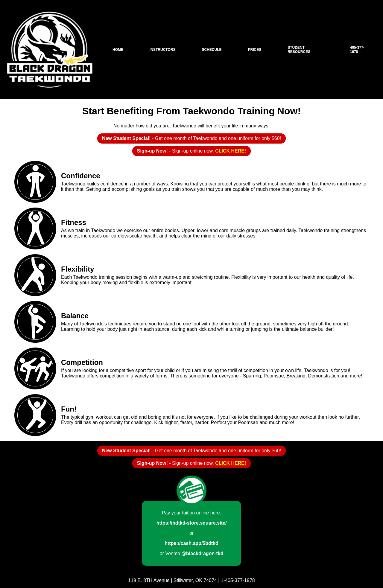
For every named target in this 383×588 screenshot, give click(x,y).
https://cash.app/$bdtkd (191, 543)
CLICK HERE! (231, 151)
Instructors (162, 50)
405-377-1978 (357, 50)
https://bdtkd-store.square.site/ (192, 523)
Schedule (212, 50)
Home (118, 50)
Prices (254, 50)
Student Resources (299, 50)
